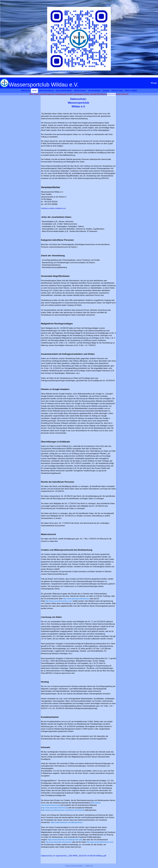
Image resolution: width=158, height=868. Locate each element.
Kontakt (118, 94)
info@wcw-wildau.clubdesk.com (53, 208)
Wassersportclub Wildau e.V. (44, 85)
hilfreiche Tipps (117, 91)
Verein (34, 91)
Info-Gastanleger (94, 91)
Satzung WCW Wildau (64, 91)
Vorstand (37, 94)
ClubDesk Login (89, 866)
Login (154, 83)
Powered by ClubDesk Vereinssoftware (74, 866)
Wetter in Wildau (131, 91)
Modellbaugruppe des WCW (64, 94)
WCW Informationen (46, 91)
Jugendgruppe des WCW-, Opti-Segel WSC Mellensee (90, 94)
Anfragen (106, 91)
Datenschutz (111, 94)
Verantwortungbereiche (47, 94)
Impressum (125, 94)
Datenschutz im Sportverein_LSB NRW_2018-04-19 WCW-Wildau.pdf (74, 856)
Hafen (31, 94)
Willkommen (25, 91)
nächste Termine (80, 91)
